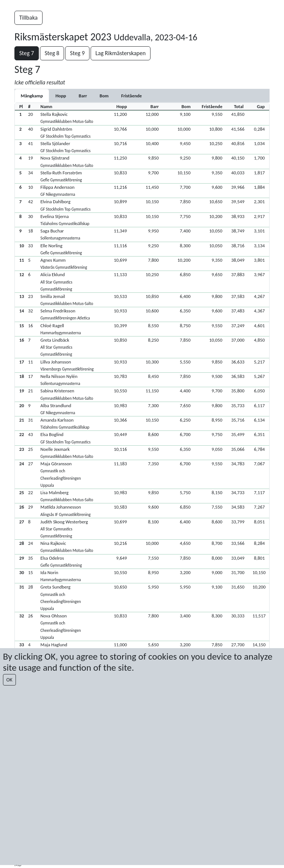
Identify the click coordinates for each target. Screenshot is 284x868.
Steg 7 (27, 53)
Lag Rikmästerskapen (121, 53)
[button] (142, 118)
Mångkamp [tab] (32, 96)
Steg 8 (52, 53)
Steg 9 (77, 53)
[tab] (61, 96)
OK (9, 680)
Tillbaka (28, 18)
